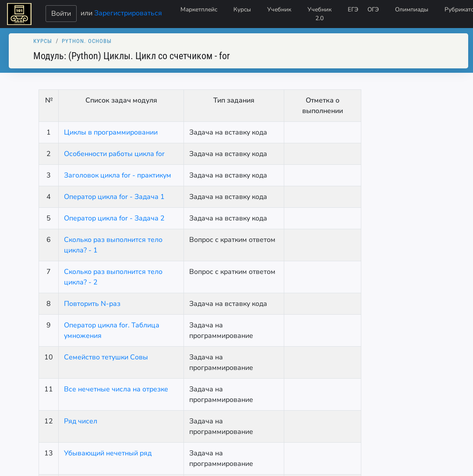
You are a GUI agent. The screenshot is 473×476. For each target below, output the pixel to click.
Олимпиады (412, 9)
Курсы (242, 9)
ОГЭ (373, 9)
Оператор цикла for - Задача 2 (114, 218)
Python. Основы (87, 41)
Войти (61, 14)
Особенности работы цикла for (114, 154)
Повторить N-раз (92, 304)
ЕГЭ (353, 9)
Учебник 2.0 (319, 14)
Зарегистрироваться (128, 13)
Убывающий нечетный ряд (108, 453)
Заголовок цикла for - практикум (118, 175)
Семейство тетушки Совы (106, 357)
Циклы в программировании (111, 132)
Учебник (279, 9)
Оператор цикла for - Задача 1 (114, 197)
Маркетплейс (199, 9)
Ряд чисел (81, 421)
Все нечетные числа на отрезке (116, 389)
